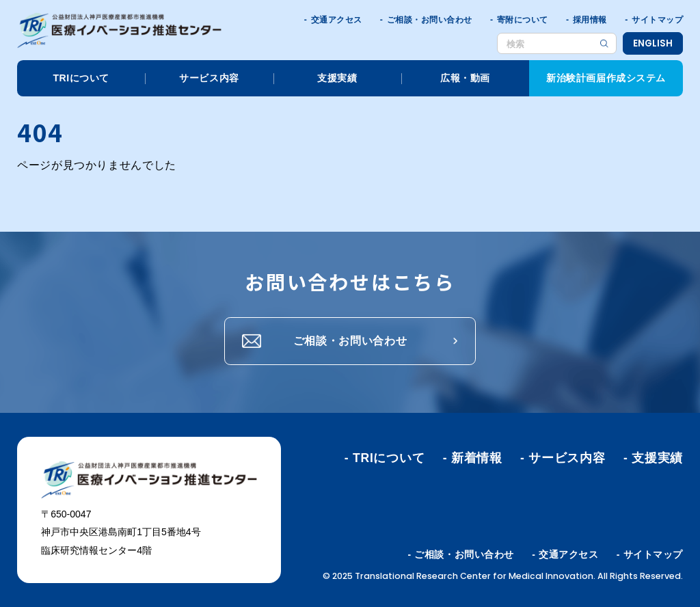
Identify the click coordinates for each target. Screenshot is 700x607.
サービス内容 (209, 78)
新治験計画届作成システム (606, 78)
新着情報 (477, 458)
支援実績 (337, 78)
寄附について (523, 20)
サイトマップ (657, 20)
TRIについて (81, 78)
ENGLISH (653, 43)
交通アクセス (337, 20)
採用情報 (590, 20)
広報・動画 (465, 78)
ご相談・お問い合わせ (430, 20)
